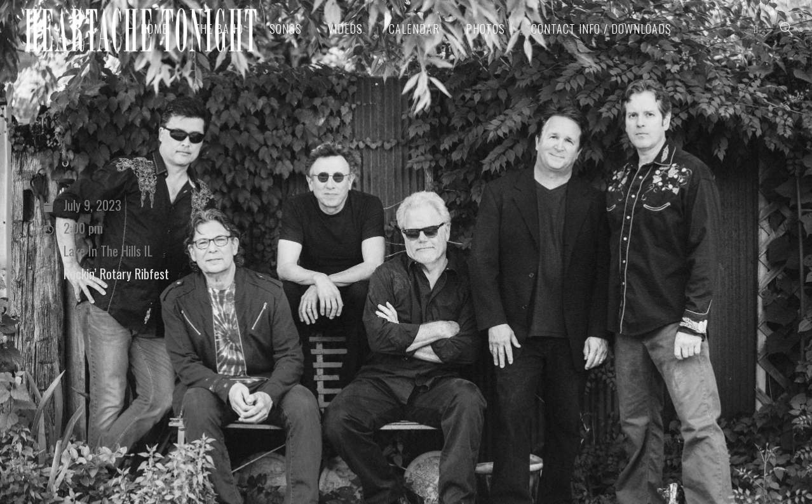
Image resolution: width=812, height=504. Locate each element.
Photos (485, 29)
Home (154, 29)
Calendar (414, 29)
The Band (219, 29)
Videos (345, 29)
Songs (286, 29)
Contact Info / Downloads (601, 29)
